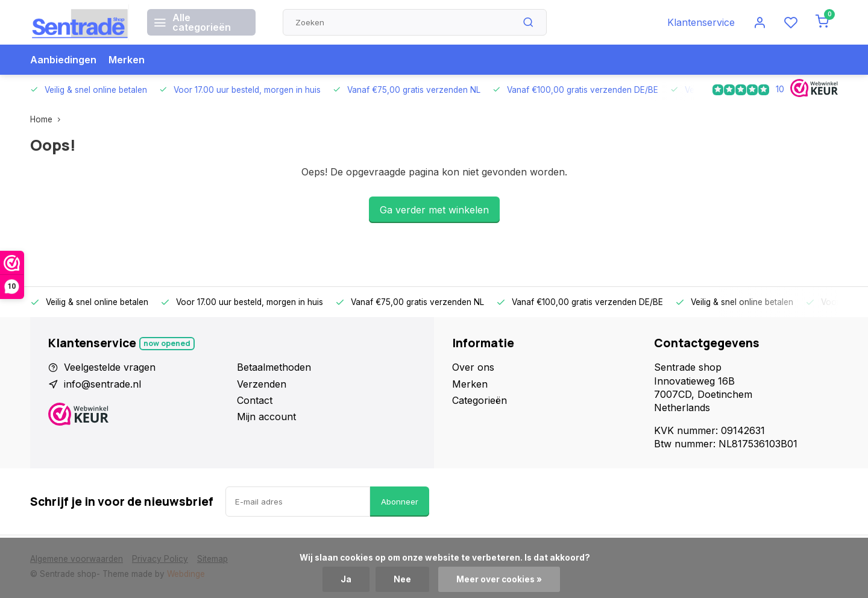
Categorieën (480, 400)
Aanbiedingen (63, 60)
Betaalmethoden (274, 367)
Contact (255, 400)
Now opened (167, 343)
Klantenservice (701, 22)
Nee (402, 579)
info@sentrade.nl (102, 384)
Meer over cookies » (499, 579)
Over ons (473, 367)
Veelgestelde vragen (110, 367)
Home (48, 119)
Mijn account (266, 417)
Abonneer (400, 502)
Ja (346, 579)
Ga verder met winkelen (434, 210)
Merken (127, 60)
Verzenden (262, 384)
